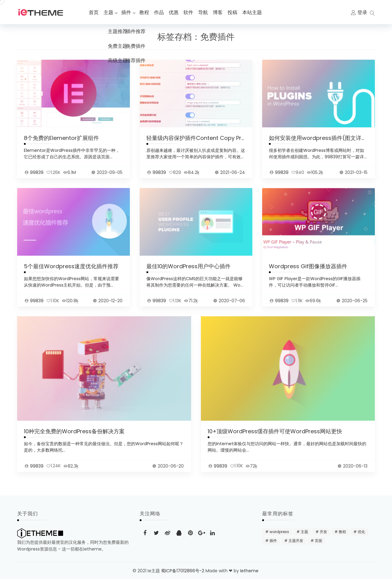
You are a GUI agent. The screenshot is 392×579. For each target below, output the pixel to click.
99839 (37, 174)
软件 (189, 12)
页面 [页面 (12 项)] (318, 541)
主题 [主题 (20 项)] (304, 532)
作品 (160, 12)
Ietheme (250, 571)
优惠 (175, 12)
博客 (219, 12)
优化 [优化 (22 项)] (361, 532)
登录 (362, 12)
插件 (127, 12)
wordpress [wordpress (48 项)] (279, 532)
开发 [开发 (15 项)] (323, 532)
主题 (108, 12)
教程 (145, 12)
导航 (204, 12)
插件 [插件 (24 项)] (273, 541)
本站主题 (253, 12)
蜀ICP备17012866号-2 (183, 571)
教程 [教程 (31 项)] (342, 532)
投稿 (233, 12)
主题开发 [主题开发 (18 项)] (296, 541)
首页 (94, 12)
